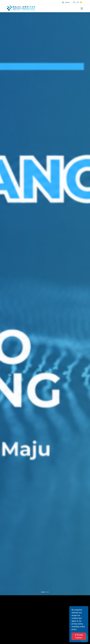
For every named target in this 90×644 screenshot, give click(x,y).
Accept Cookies (79, 636)
